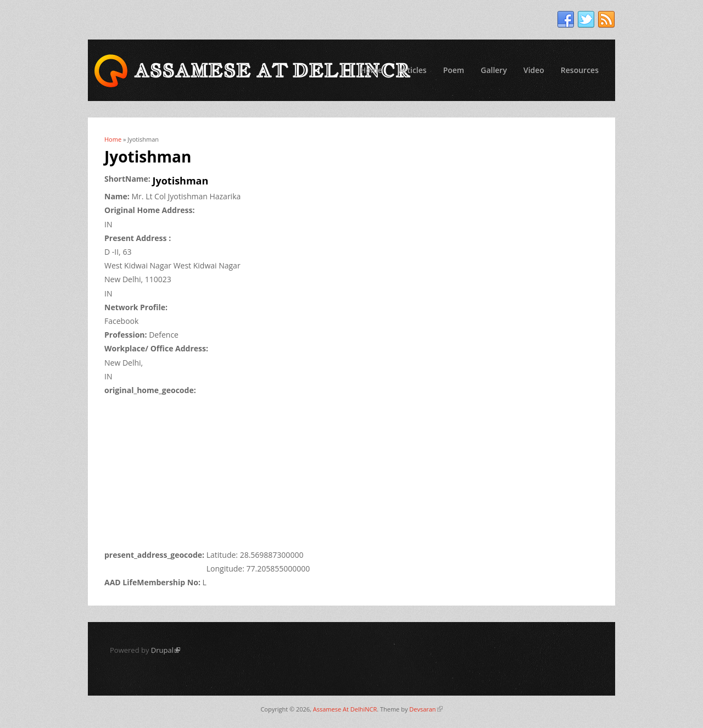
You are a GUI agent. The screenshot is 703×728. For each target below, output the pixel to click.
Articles (412, 70)
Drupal (166, 650)
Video (534, 70)
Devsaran (426, 709)
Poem (454, 70)
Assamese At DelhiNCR (345, 709)
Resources (580, 70)
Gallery (494, 70)
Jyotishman (181, 181)
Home (372, 70)
